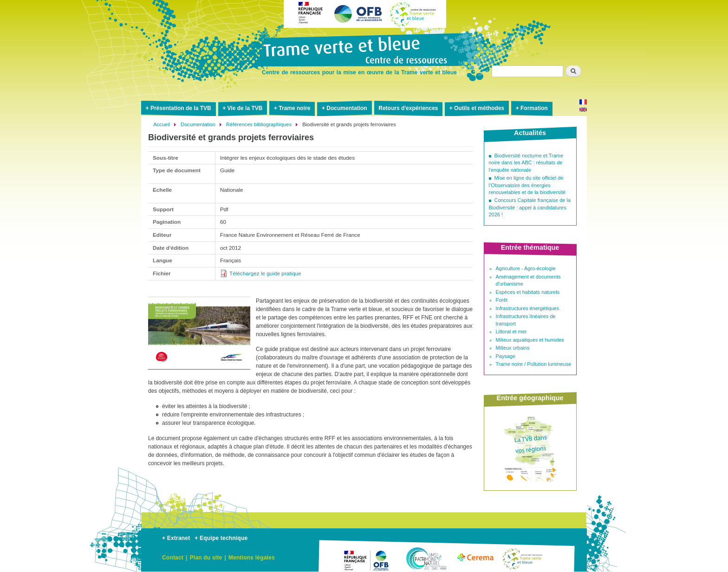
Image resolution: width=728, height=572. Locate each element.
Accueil (162, 124)
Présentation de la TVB (181, 108)
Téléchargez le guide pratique (265, 273)
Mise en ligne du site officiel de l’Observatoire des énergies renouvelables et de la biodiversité (527, 185)
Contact (173, 558)
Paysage (506, 356)
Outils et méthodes (479, 108)
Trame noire (294, 108)
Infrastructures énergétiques (527, 308)
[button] (199, 373)
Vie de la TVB (245, 108)
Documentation (347, 108)
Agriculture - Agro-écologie (526, 268)
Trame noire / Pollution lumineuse (534, 364)
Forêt (502, 300)
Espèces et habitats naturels (528, 292)
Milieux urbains (513, 348)
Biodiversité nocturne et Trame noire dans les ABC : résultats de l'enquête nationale (526, 163)
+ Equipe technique (221, 538)
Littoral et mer (511, 331)
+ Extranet (176, 538)
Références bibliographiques (259, 124)
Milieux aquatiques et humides (530, 340)
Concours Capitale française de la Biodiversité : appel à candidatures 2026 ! (530, 207)
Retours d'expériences (408, 108)
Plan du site (206, 558)
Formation (534, 108)
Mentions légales (252, 558)
